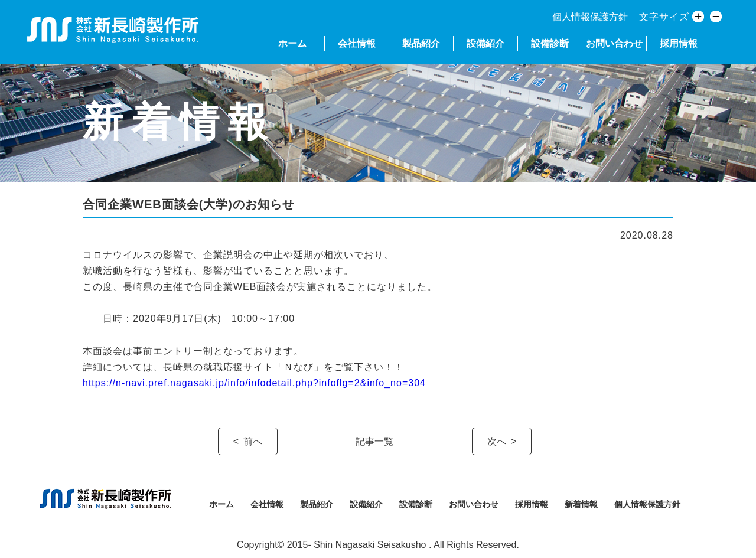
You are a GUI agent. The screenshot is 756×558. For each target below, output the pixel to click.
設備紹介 (485, 43)
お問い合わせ (614, 43)
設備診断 (550, 43)
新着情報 (581, 504)
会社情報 (357, 43)
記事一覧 (374, 441)
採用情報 (679, 43)
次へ (497, 441)
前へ (253, 441)
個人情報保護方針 (590, 17)
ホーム (292, 43)
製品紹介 (421, 43)
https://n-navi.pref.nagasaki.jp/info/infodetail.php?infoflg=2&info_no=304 (254, 383)
